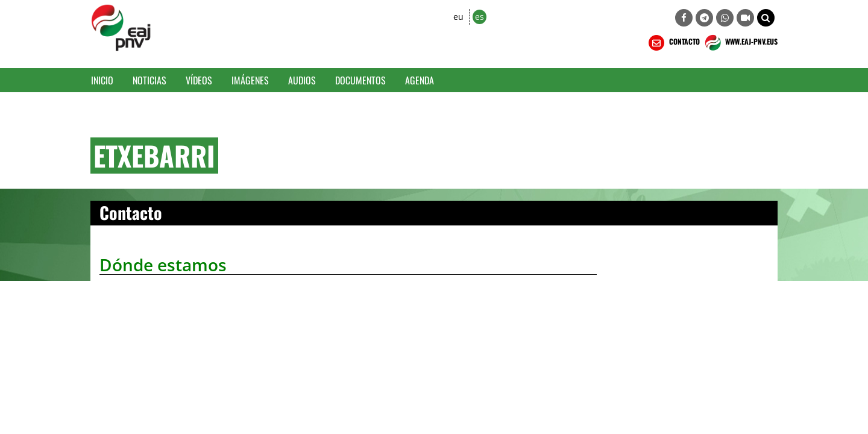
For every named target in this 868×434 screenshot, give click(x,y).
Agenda (420, 80)
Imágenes (250, 80)
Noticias (149, 80)
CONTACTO (673, 43)
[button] (766, 18)
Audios (302, 80)
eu (458, 17)
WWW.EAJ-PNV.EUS (740, 43)
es (480, 17)
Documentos (360, 80)
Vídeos (199, 80)
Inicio (102, 80)
